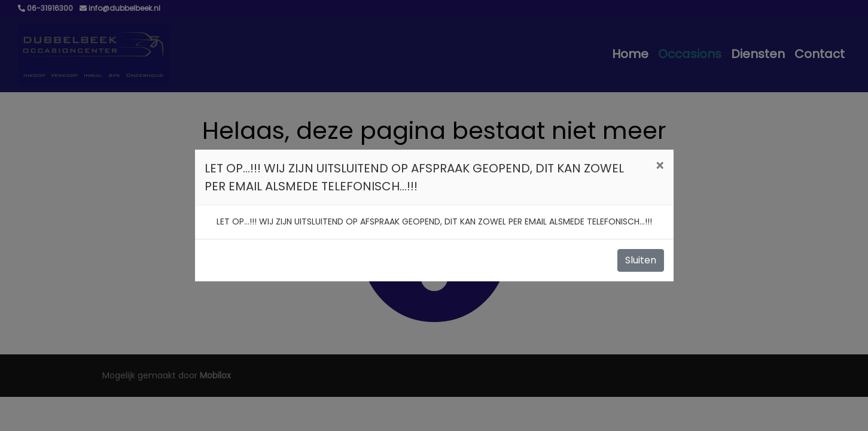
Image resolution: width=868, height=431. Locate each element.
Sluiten (641, 260)
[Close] (660, 166)
